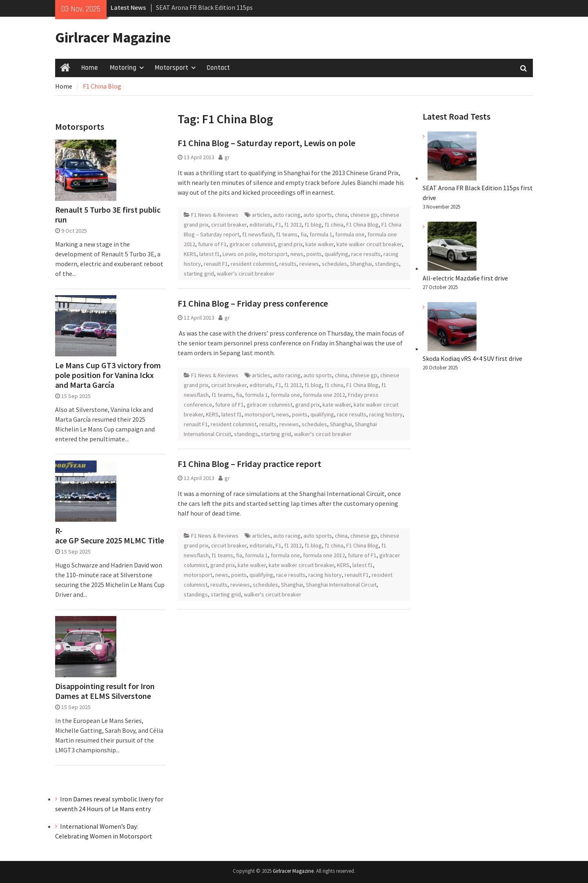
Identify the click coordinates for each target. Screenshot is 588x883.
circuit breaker (229, 225)
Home (89, 68)
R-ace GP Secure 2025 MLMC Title (110, 536)
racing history (386, 414)
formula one (350, 234)
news (297, 254)
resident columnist (254, 264)
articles (261, 215)
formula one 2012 (324, 395)
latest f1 (209, 254)
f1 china (334, 225)
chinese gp (364, 215)
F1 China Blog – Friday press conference (253, 303)
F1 (278, 225)
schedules (334, 264)
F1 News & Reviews (215, 215)
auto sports (318, 215)
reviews (309, 264)
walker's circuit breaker (246, 274)
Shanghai (361, 264)
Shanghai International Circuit (341, 585)
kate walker (320, 244)
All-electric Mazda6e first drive (465, 278)
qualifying (336, 254)
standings (387, 264)
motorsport (273, 254)
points (314, 254)
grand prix (290, 244)
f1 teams (287, 234)
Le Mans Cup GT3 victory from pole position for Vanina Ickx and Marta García (108, 375)
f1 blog (313, 225)
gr (227, 157)
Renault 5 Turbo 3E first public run (108, 215)
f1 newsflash (258, 234)
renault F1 (216, 264)
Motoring (123, 68)
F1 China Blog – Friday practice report (249, 464)
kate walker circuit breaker (369, 244)
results (288, 264)
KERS (190, 254)
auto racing (287, 215)
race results (366, 254)
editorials (261, 225)
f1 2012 (293, 225)
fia (304, 234)
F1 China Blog (362, 225)
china (341, 215)
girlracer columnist (252, 244)
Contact (218, 68)
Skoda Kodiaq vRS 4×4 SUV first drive (472, 358)
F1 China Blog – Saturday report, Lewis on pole (266, 143)
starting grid (199, 274)
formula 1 (321, 234)
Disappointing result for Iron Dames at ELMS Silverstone (105, 691)
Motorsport (171, 68)
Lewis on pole (239, 254)
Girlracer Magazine (113, 38)
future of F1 (212, 244)
